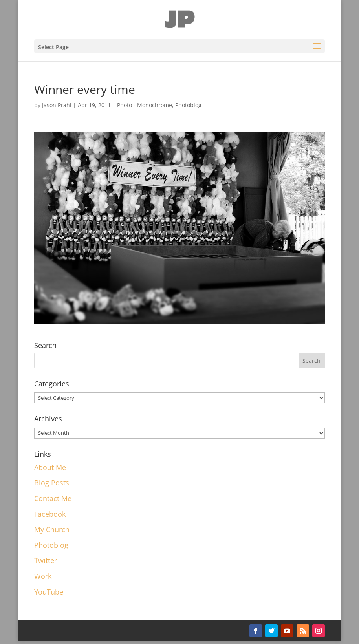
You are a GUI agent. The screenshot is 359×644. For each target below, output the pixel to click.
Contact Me (53, 498)
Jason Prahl (57, 105)
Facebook (50, 514)
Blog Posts (52, 483)
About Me (50, 467)
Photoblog (188, 105)
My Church (52, 529)
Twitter (46, 560)
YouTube (49, 592)
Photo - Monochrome (145, 105)
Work (43, 576)
